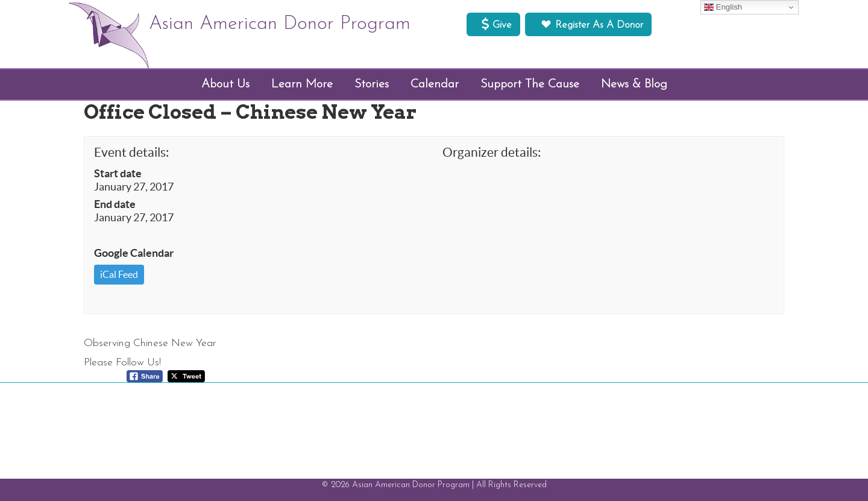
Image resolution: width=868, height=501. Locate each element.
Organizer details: (492, 152)
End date (115, 204)
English (723, 7)
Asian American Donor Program (280, 24)
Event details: (131, 152)
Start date (118, 174)
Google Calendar (134, 253)
